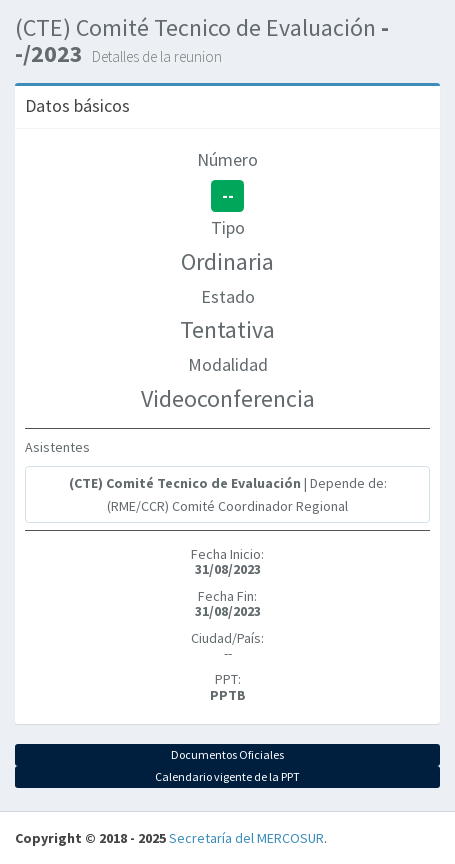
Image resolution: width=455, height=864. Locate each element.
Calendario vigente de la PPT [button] (227, 776)
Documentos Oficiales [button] (227, 754)
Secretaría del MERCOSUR (246, 838)
